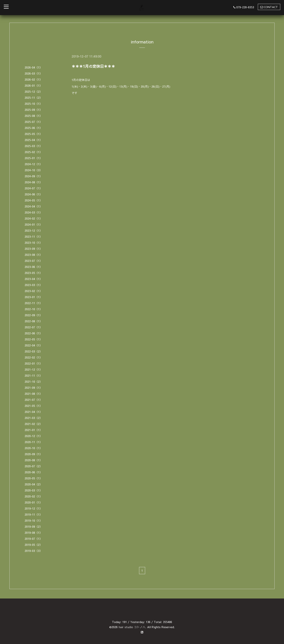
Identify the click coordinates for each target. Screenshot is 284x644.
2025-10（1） (33, 104)
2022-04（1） (33, 345)
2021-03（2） (33, 418)
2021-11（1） (33, 375)
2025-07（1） (33, 122)
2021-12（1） (33, 369)
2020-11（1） (33, 442)
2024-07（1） (33, 188)
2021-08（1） (33, 394)
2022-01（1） (33, 363)
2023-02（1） (33, 291)
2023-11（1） (33, 236)
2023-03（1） (33, 285)
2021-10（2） (33, 381)
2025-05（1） (33, 134)
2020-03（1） (33, 490)
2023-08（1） (33, 255)
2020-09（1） (33, 454)
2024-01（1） (33, 224)
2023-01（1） (33, 297)
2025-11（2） (33, 98)
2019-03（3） (33, 551)
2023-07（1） (33, 261)
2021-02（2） (33, 424)
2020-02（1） (33, 496)
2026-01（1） (33, 85)
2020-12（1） (33, 436)
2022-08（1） (33, 321)
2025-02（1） (33, 152)
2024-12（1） (33, 164)
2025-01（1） (33, 158)
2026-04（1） (33, 67)
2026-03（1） (33, 73)
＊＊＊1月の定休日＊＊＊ (93, 66)
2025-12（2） (33, 91)
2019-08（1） (33, 533)
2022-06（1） (33, 333)
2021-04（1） (33, 412)
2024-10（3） (33, 170)
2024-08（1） (33, 182)
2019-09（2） (33, 526)
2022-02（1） (33, 357)
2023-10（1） (33, 243)
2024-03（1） (33, 212)
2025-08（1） (33, 116)
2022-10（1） (33, 309)
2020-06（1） (33, 472)
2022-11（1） (33, 303)
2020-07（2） (33, 466)
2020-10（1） (33, 448)
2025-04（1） (33, 140)
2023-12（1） (33, 230)
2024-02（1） (33, 218)
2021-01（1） (33, 430)
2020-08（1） (33, 460)
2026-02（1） (33, 79)
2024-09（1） (33, 176)
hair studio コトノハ (132, 627)
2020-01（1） (33, 502)
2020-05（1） (33, 478)
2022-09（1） (33, 315)
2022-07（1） (33, 327)
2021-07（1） (33, 400)
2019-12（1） (33, 508)
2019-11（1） (33, 514)
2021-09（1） (33, 388)
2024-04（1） (33, 206)
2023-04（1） (33, 279)
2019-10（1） (33, 520)
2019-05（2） (33, 545)
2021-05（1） (33, 406)
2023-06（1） (33, 267)
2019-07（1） (33, 539)
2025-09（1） (33, 110)
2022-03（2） (33, 351)
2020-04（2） (33, 484)
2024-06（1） (33, 194)
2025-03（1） (33, 146)
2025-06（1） (33, 128)
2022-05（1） (33, 339)
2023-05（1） (33, 273)
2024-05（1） (33, 200)
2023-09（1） (33, 249)
